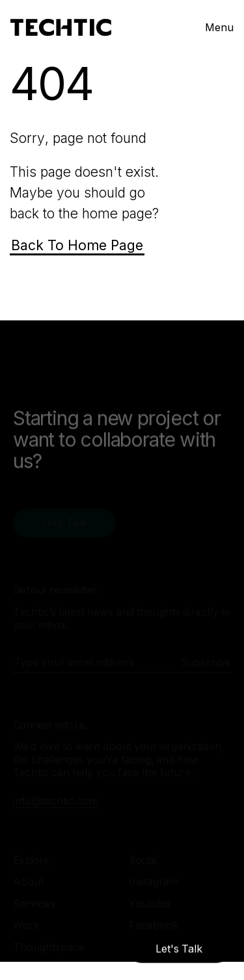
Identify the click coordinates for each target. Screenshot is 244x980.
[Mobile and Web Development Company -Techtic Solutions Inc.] (61, 28)
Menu (219, 27)
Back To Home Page (77, 245)
